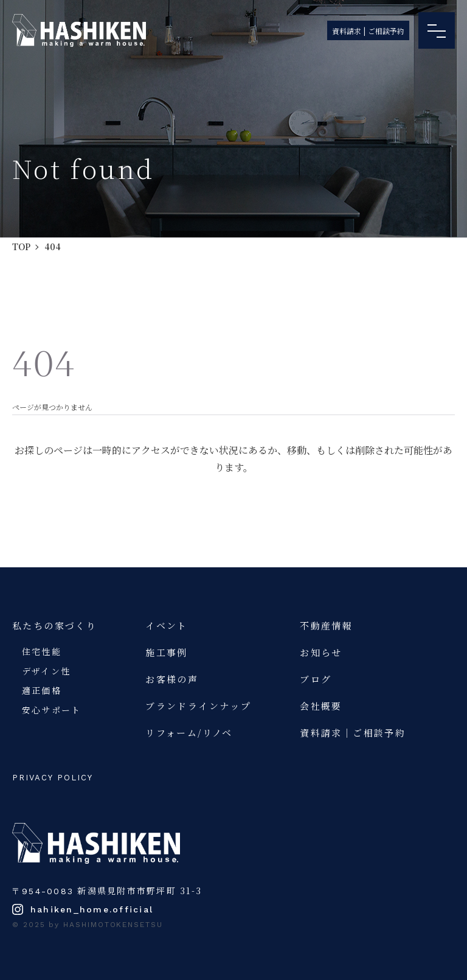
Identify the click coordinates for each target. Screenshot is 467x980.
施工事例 (167, 652)
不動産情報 (326, 625)
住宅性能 (42, 651)
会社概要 (321, 706)
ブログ (316, 679)
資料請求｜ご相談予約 (353, 733)
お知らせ (321, 652)
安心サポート (51, 710)
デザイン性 (46, 671)
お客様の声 (172, 679)
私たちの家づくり (54, 625)
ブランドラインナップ (198, 706)
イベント (167, 625)
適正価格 (42, 690)
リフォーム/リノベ (189, 733)
